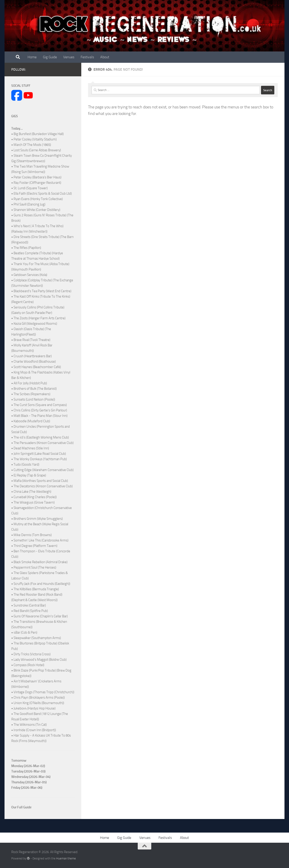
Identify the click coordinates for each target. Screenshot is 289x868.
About (105, 57)
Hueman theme (66, 858)
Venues (69, 57)
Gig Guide (50, 57)
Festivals (87, 57)
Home (32, 57)
